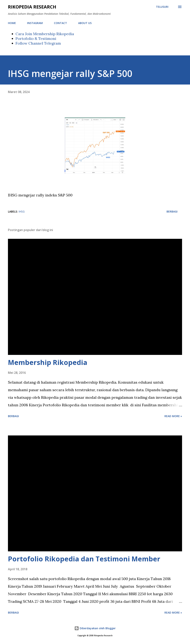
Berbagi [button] (172, 211)
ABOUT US (85, 23)
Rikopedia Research (32, 7)
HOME (12, 23)
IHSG (22, 211)
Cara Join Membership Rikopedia (45, 34)
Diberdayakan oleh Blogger (95, 628)
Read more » (173, 416)
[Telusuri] (162, 7)
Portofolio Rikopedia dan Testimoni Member (84, 559)
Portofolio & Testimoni (36, 38)
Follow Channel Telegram (38, 43)
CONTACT (60, 23)
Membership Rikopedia (48, 362)
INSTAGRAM (35, 23)
